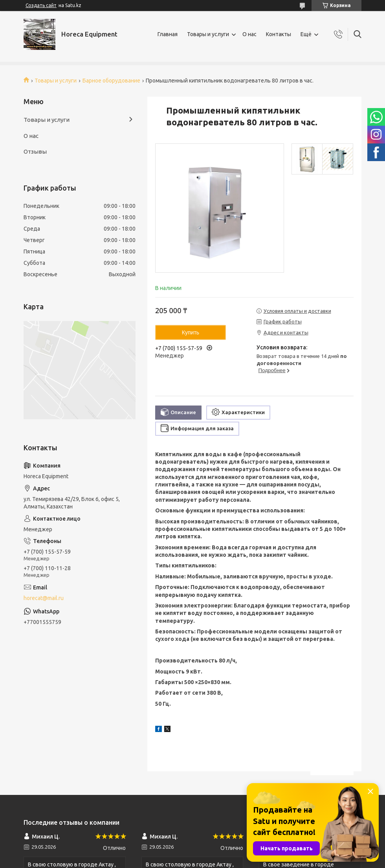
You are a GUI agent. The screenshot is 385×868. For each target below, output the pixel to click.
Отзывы (35, 151)
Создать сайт (41, 5)
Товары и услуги (208, 34)
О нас (249, 34)
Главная (168, 34)
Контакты (279, 34)
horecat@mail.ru (44, 598)
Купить (191, 332)
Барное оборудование (111, 81)
